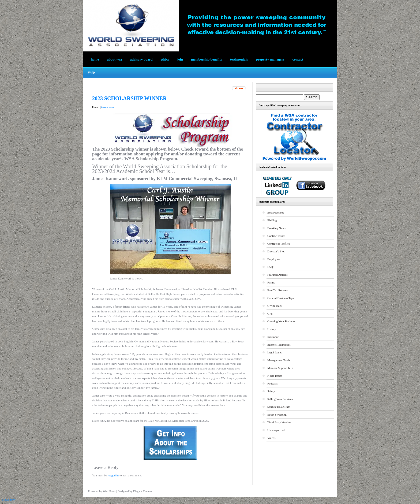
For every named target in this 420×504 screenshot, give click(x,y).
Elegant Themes (143, 491)
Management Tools (279, 360)
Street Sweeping (277, 415)
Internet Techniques (279, 345)
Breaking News (276, 228)
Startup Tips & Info (279, 407)
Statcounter (9, 499)
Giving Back (275, 306)
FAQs (92, 72)
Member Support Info (280, 368)
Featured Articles (277, 275)
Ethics (165, 59)
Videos (271, 438)
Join (180, 59)
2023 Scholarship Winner (130, 98)
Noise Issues (275, 376)
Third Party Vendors (279, 422)
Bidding (272, 220)
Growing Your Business (281, 321)
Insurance (273, 337)
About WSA (114, 59)
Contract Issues (276, 236)
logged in (113, 475)
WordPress (109, 491)
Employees (274, 259)
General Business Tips (280, 298)
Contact (298, 59)
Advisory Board (141, 59)
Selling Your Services (280, 399)
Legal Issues (275, 352)
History (272, 329)
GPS (270, 313)
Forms (271, 282)
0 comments (108, 107)
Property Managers (270, 59)
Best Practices (276, 212)
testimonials (239, 59)
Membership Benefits (207, 59)
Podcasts (273, 383)
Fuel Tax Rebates (277, 290)
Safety (271, 391)
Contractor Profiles (279, 244)
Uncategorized (276, 430)
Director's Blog (276, 251)
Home (95, 59)
